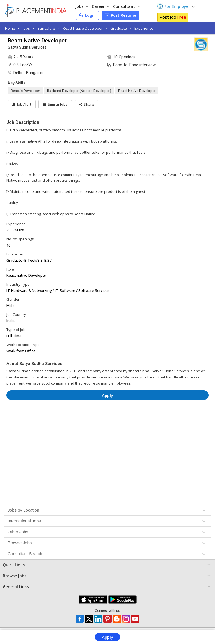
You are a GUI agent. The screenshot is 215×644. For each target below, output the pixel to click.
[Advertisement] (108, 421)
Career (101, 6)
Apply (107, 637)
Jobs (82, 6)
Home (10, 28)
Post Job (173, 17)
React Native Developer (83, 28)
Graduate (119, 28)
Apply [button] (107, 395)
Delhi (18, 73)
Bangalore (46, 28)
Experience (144, 28)
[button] (87, 104)
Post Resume (120, 15)
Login (87, 15)
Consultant (127, 6)
